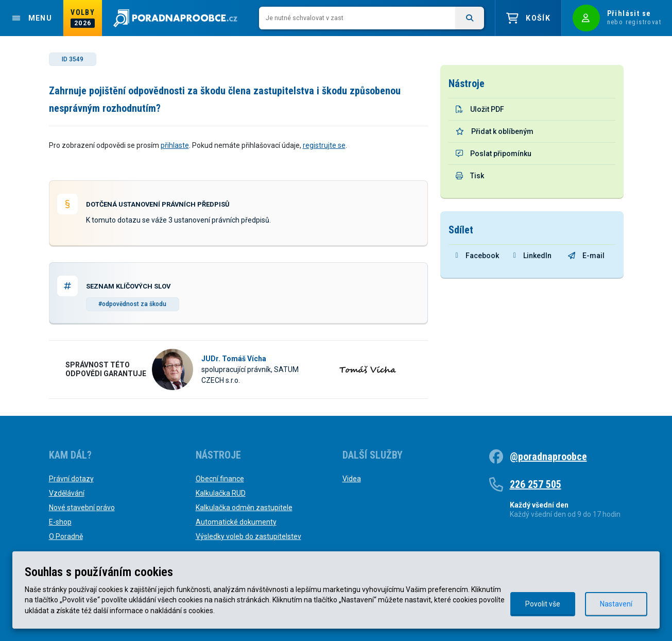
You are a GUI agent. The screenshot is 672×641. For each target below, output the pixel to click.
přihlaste (175, 145)
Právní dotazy (71, 479)
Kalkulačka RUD (221, 493)
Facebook (477, 256)
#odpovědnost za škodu (132, 304)
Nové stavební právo (82, 508)
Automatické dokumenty (236, 522)
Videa (352, 479)
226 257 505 (536, 484)
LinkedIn (532, 256)
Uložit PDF (480, 109)
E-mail (586, 256)
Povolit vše (543, 604)
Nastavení (616, 604)
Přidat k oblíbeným (495, 131)
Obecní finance (220, 479)
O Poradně (66, 536)
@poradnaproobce (548, 457)
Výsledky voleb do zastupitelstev (248, 536)
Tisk (470, 176)
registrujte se (324, 145)
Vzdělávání (67, 493)
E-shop (60, 522)
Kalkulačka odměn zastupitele (244, 508)
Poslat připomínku (494, 154)
